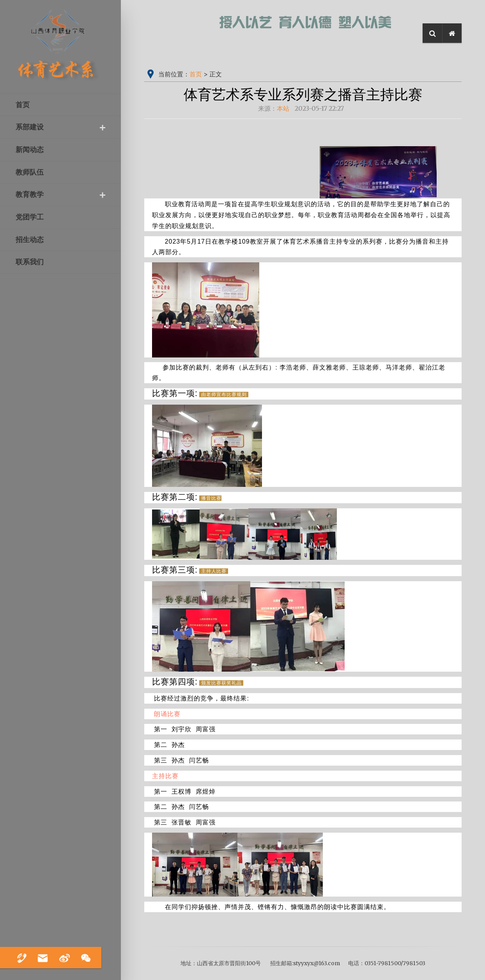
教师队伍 (30, 172)
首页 (23, 105)
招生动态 (30, 240)
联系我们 (30, 262)
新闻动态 (30, 150)
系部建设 (30, 127)
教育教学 (30, 195)
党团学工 (30, 217)
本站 (283, 108)
